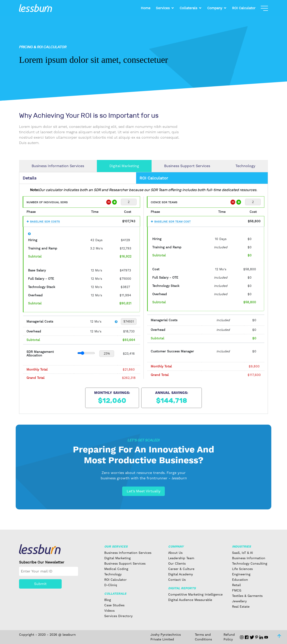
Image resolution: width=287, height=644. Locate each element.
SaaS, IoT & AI (242, 553)
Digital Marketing (124, 166)
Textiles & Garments (247, 596)
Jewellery (239, 601)
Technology (245, 166)
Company (215, 8)
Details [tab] (29, 178)
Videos (109, 611)
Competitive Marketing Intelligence (195, 594)
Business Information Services (58, 166)
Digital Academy (180, 574)
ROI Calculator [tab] (154, 178)
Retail (236, 585)
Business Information (249, 558)
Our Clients (177, 563)
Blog (108, 600)
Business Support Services (187, 166)
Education (240, 580)
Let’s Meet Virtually (144, 491)
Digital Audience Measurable (190, 600)
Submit (40, 584)
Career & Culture (181, 569)
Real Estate (241, 607)
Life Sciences (242, 569)
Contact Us (177, 580)
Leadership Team (181, 558)
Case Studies (114, 605)
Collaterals (188, 8)
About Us (175, 553)
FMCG (237, 590)
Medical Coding (116, 569)
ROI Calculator (244, 8)
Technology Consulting (250, 563)
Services (163, 8)
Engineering (241, 574)
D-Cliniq (111, 585)
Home (146, 8)
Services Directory (118, 616)
